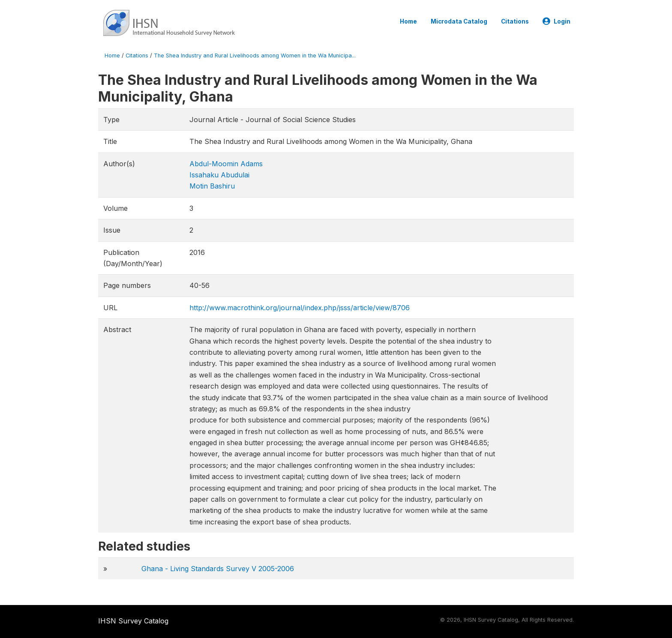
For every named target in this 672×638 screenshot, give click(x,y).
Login (556, 21)
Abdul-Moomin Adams (226, 164)
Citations (515, 21)
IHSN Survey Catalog (133, 621)
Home (408, 21)
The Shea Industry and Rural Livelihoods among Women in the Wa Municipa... (255, 55)
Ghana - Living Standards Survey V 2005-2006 (218, 569)
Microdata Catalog (459, 21)
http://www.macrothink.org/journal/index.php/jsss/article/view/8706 (300, 308)
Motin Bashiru (212, 186)
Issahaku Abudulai (219, 175)
